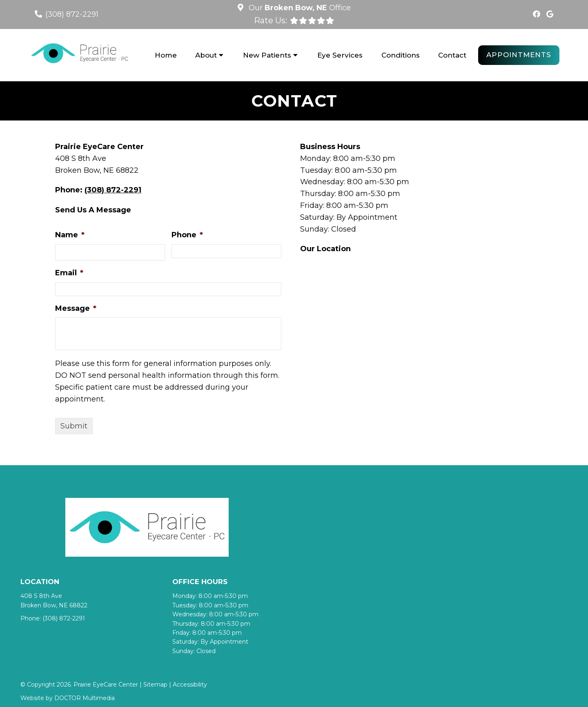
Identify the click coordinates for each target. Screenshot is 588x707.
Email (69, 273)
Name (70, 235)
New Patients (267, 55)
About (206, 55)
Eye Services (340, 55)
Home (166, 55)
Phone (187, 235)
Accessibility (190, 685)
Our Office (299, 8)
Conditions (401, 55)
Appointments (519, 55)
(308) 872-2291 (72, 14)
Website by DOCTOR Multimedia (68, 698)
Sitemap (155, 685)
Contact (452, 55)
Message (76, 308)
